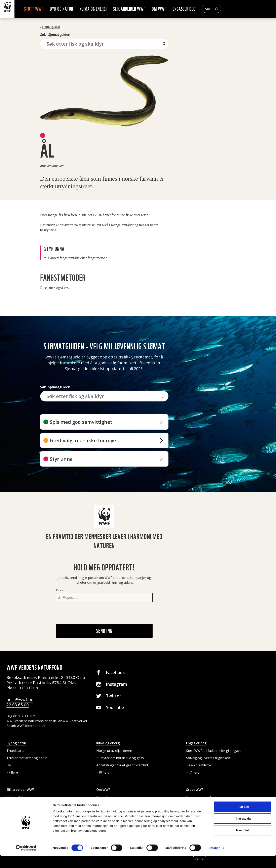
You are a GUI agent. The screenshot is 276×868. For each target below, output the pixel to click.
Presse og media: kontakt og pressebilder (128, 805)
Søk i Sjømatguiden (55, 35)
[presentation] (87, 613)
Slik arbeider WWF (136, 9)
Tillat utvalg (242, 831)
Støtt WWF (40, 9)
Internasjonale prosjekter (26, 805)
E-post (60, 590)
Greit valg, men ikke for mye (83, 441)
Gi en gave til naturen (202, 797)
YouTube (115, 708)
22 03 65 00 (18, 705)
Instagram (116, 684)
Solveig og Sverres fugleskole (208, 758)
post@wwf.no (20, 700)
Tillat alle (242, 819)
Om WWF (165, 9)
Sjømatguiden (51, 27)
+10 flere (103, 773)
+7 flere (12, 773)
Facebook (115, 673)
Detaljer (214, 860)
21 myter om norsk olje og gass (120, 758)
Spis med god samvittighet (81, 422)
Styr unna (61, 459)
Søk (214, 9)
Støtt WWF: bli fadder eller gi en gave (214, 751)
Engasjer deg (190, 9)
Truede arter (16, 751)
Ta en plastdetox (199, 765)
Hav (9, 765)
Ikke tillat (242, 842)
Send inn (104, 631)
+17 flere (193, 773)
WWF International (31, 726)
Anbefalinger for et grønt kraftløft (122, 765)
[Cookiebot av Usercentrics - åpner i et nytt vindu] (26, 860)
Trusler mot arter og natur (27, 758)
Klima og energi (100, 9)
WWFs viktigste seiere (23, 797)
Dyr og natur (68, 9)
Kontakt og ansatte (111, 797)
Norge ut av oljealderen (114, 751)
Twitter (113, 696)
